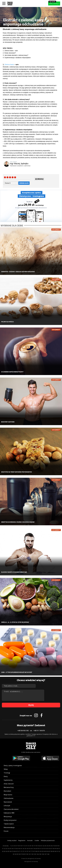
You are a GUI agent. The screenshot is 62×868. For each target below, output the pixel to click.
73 (23, 851)
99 (25, 854)
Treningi (7, 773)
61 (59, 849)
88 (52, 851)
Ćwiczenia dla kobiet (11, 809)
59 (55, 849)
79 (35, 851)
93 (14, 854)
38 (16, 849)
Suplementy (8, 780)
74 (25, 851)
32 (5, 849)
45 (29, 849)
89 (54, 851)
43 (25, 849)
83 (42, 851)
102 (32, 854)
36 (12, 849)
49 (37, 849)
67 (12, 851)
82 (40, 851)
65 (8, 851)
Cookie (37, 840)
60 (57, 849)
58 (54, 849)
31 (3, 849)
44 (27, 849)
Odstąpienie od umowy (31, 862)
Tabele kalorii (9, 824)
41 (22, 849)
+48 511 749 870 (39, 731)
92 (59, 851)
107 (45, 854)
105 (40, 854)
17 (34, 846)
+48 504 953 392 (23, 731)
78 (33, 851)
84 (44, 851)
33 (7, 849)
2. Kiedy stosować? (9, 53)
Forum (6, 831)
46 (31, 849)
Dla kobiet (7, 791)
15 (30, 846)
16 (32, 846)
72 (22, 851)
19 (38, 846)
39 (18, 849)
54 (46, 849)
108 (48, 854)
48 (35, 849)
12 (25, 846)
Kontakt (30, 840)
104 (38, 854)
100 (27, 854)
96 (19, 854)
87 (50, 851)
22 (44, 846)
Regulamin (22, 840)
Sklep (6, 769)
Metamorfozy (9, 787)
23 (45, 846)
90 (55, 851)
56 (50, 849)
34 (8, 849)
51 (40, 849)
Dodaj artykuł (12, 840)
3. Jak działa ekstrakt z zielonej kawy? (15, 55)
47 (33, 849)
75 (27, 851)
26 (51, 846)
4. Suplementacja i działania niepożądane (17, 58)
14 (29, 846)
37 (14, 849)
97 (21, 854)
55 (48, 849)
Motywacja (8, 817)
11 (23, 846)
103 (35, 854)
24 (47, 846)
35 (10, 849)
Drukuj (39, 179)
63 (5, 851)
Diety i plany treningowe (13, 766)
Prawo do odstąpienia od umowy (31, 859)
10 (21, 846)
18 (36, 846)
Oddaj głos (24, 183)
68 (14, 851)
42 (23, 849)
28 (55, 846)
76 (29, 851)
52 (42, 849)
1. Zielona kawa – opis (10, 51)
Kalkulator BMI (9, 813)
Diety (6, 776)
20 (40, 846)
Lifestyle (7, 806)
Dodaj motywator (10, 820)
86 (48, 851)
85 (46, 851)
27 (53, 846)
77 (31, 851)
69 (16, 851)
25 (49, 846)
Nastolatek (8, 802)
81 (39, 851)
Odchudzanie (9, 798)
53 (44, 849)
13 (27, 846)
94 (15, 854)
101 (30, 854)
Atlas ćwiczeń (9, 784)
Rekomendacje (9, 827)
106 (43, 854)
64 (7, 851)
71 (20, 851)
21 (42, 846)
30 (59, 846)
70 (18, 851)
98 (23, 854)
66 (10, 851)
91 (57, 851)
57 (52, 849)
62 (3, 851)
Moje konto (8, 795)
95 (17, 854)
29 (57, 846)
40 (20, 849)
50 (39, 849)
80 (37, 851)
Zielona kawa (9, 65)
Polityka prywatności (48, 840)
